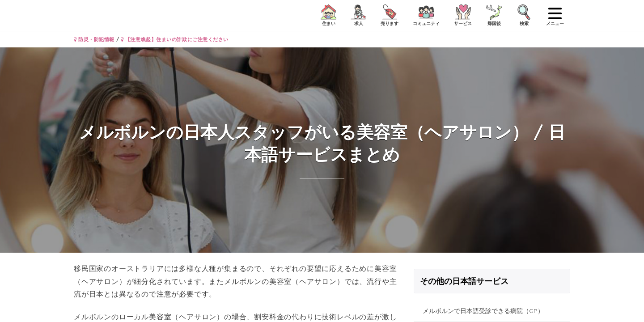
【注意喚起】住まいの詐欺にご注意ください (175, 39)
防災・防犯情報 (94, 39)
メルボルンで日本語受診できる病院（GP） (483, 311)
